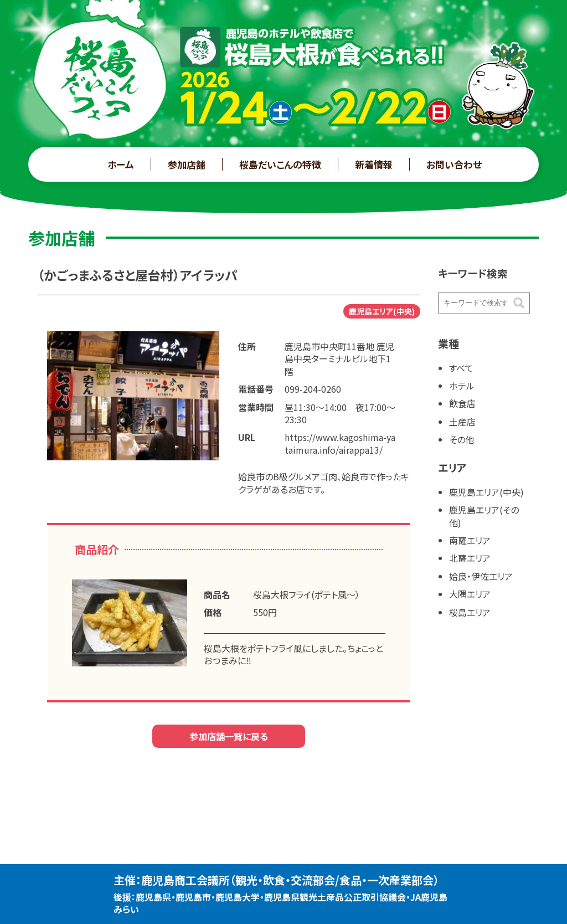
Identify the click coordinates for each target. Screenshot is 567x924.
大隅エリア (470, 594)
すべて (461, 368)
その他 (462, 439)
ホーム (121, 164)
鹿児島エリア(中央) (486, 492)
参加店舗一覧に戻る (229, 736)
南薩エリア (470, 540)
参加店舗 (187, 164)
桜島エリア (470, 612)
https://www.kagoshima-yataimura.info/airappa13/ (340, 443)
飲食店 (462, 403)
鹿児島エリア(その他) (484, 516)
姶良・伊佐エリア (481, 576)
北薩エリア (470, 558)
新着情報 (374, 164)
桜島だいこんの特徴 (280, 164)
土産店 (462, 422)
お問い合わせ (454, 164)
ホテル (462, 386)
